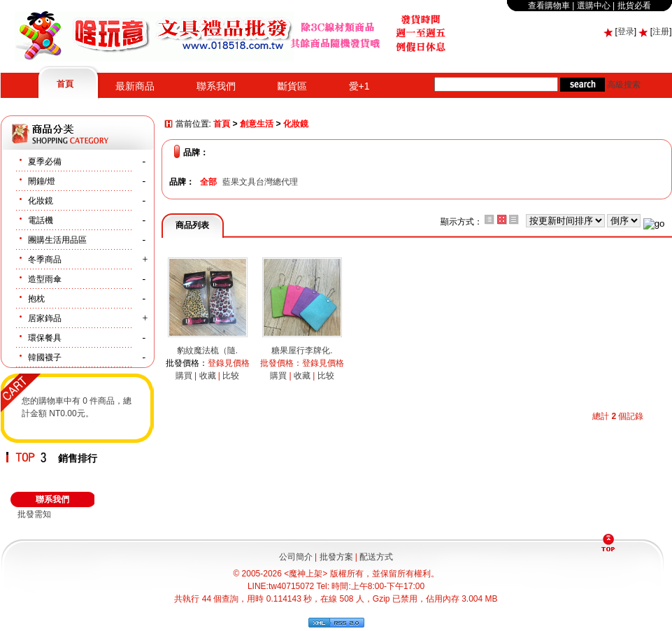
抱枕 (36, 299)
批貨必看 (634, 6)
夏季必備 (45, 162)
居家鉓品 (45, 318)
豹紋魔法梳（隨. (207, 350)
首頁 (65, 84)
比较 (231, 376)
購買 (184, 376)
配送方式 (376, 557)
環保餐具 (45, 338)
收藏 (208, 376)
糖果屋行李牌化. (302, 350)
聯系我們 (216, 86)
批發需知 (34, 514)
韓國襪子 (45, 357)
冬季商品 (45, 260)
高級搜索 (624, 85)
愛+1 (359, 86)
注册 (661, 31)
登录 (626, 31)
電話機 (41, 220)
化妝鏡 (41, 201)
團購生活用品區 (57, 240)
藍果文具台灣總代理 (260, 182)
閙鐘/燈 (42, 181)
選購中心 (594, 6)
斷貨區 (292, 86)
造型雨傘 (45, 279)
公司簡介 (296, 557)
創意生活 (257, 125)
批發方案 (336, 557)
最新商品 (135, 86)
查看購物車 (549, 6)
